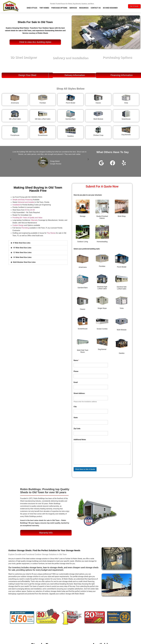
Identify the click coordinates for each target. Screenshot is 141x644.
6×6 (26, 210)
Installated (16, 205)
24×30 (32, 210)
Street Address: (79, 394)
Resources (84, 8)
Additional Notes (80, 440)
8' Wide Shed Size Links (22, 243)
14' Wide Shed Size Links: (22, 258)
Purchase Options (59, 8)
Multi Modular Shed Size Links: (24, 263)
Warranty (34, 221)
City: (75, 407)
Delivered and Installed (26, 203)
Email (76, 383)
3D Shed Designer (110, 8)
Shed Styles (32, 8)
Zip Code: (77, 429)
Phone (76, 372)
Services (73, 8)
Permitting (25, 228)
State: (76, 418)
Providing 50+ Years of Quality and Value (27, 218)
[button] (11, 160)
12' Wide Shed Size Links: (22, 253)
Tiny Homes (44, 8)
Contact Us (96, 8)
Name (76, 361)
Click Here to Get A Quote (85, 470)
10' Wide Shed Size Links (22, 248)
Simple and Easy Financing (22, 200)
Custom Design (18, 226)
